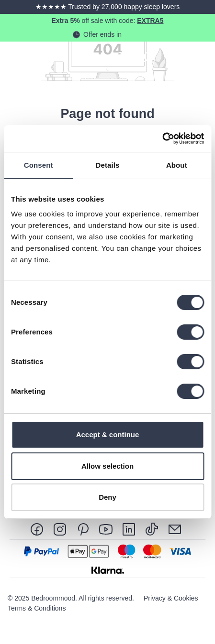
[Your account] (148, 57)
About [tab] (177, 165)
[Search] (121, 57)
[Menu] (202, 57)
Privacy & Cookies (171, 598)
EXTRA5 (150, 21)
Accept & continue (108, 435)
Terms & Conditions (37, 608)
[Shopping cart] (175, 57)
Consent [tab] (39, 165)
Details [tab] (108, 165)
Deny (107, 497)
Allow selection (107, 466)
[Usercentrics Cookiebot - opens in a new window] (162, 139)
